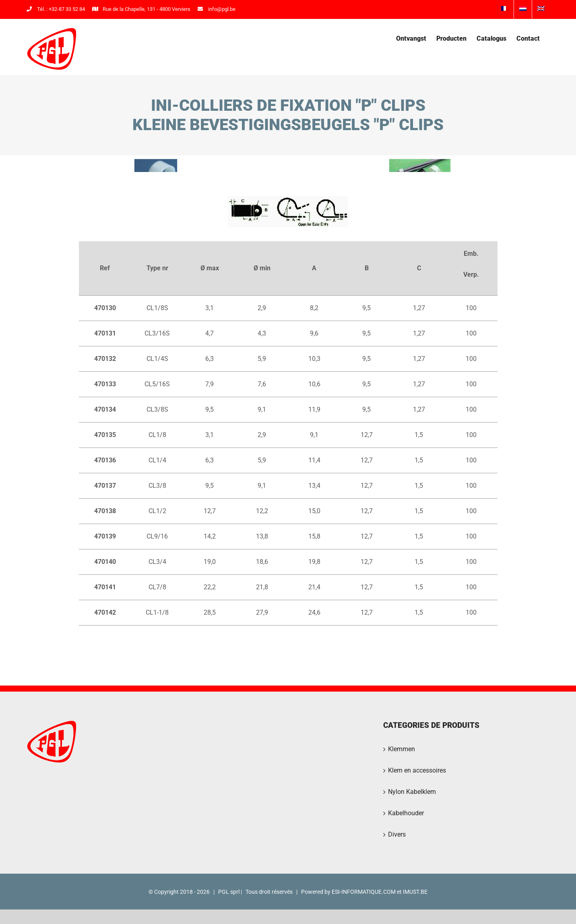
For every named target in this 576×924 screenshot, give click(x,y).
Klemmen (402, 784)
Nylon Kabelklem (412, 826)
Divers (397, 869)
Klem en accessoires (417, 805)
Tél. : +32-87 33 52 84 (56, 9)
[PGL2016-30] (156, 180)
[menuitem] (505, 9)
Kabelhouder (406, 848)
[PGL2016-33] (420, 180)
